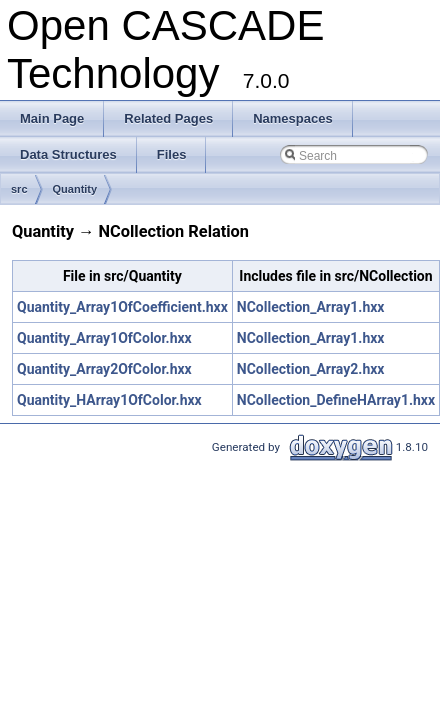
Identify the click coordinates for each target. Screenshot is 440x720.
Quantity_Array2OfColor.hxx (104, 369)
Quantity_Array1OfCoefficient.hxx (122, 307)
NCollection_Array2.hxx (311, 369)
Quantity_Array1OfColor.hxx (104, 338)
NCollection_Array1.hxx (311, 307)
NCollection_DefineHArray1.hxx (336, 400)
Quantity (75, 189)
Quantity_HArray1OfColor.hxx (109, 400)
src (19, 189)
